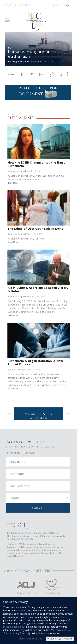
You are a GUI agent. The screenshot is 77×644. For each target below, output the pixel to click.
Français (67, 5)
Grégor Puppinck (21, 61)
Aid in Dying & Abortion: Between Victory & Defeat (38, 289)
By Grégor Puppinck (17, 171)
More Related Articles (39, 416)
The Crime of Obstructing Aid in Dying (36, 229)
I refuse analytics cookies (30, 639)
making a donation (13, 627)
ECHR (11, 48)
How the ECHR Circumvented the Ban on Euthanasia (38, 164)
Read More (13, 183)
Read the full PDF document (38, 92)
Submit (38, 508)
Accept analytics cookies (60, 639)
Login (9, 5)
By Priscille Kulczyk (16, 370)
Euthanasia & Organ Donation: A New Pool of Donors (35, 362)
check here (66, 630)
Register (25, 5)
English (54, 5)
